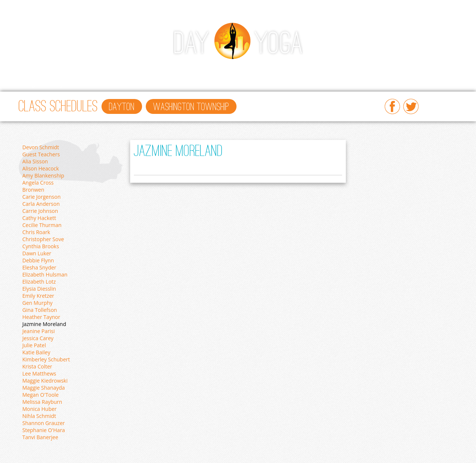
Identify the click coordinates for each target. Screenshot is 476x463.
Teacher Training (256, 69)
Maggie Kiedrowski (45, 381)
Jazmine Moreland (44, 324)
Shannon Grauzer (44, 423)
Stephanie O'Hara (44, 430)
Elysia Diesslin (39, 289)
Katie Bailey (36, 352)
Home (33, 69)
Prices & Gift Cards (318, 69)
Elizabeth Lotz (39, 282)
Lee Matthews (39, 373)
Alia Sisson (35, 161)
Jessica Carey (38, 338)
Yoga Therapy (44, 84)
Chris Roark (36, 232)
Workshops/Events (113, 69)
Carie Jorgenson (41, 197)
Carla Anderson (41, 204)
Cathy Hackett (39, 218)
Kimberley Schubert (46, 359)
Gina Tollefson (40, 310)
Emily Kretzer (38, 296)
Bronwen (33, 190)
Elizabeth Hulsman (45, 274)
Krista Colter (37, 366)
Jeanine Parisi (38, 331)
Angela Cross (38, 183)
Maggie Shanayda (44, 388)
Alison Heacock (41, 168)
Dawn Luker (37, 253)
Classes (64, 69)
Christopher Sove (43, 239)
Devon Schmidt (41, 147)
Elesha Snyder (39, 267)
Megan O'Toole (41, 395)
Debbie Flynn (38, 260)
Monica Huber (39, 409)
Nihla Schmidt (39, 416)
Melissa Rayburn (42, 402)
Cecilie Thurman (42, 225)
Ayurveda (206, 69)
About (365, 69)
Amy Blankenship (43, 175)
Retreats (398, 69)
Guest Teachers (41, 154)
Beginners (166, 69)
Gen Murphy (37, 303)
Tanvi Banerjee (40, 437)
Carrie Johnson (40, 211)
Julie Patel (34, 345)
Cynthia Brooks (41, 246)
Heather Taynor (41, 317)
